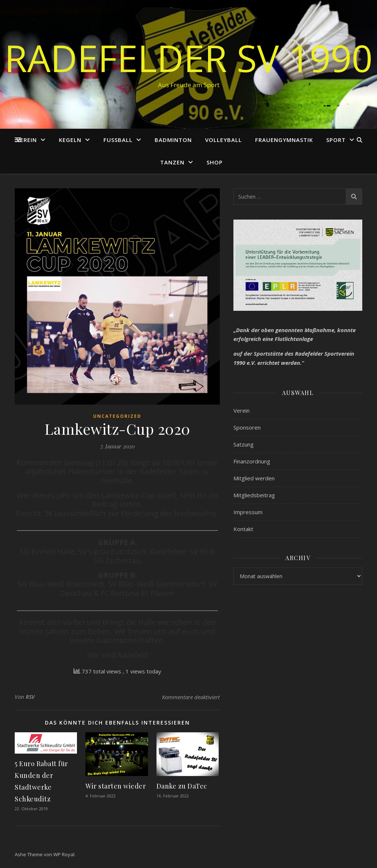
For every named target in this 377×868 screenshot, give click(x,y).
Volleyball (223, 140)
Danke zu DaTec (182, 786)
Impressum (248, 512)
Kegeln (70, 140)
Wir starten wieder (116, 786)
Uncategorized (117, 416)
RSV (30, 697)
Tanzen (172, 162)
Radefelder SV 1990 (188, 58)
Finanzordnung (252, 461)
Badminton (173, 140)
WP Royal (64, 854)
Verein (27, 140)
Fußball (118, 140)
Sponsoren (247, 427)
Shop (215, 162)
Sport (336, 140)
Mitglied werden (254, 478)
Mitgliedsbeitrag (254, 495)
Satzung (244, 444)
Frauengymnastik (284, 140)
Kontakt (243, 529)
